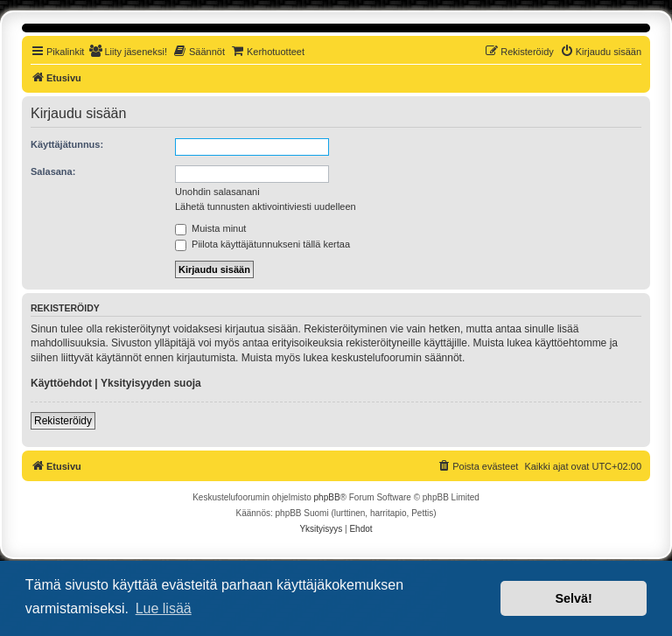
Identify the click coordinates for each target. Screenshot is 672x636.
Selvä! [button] (573, 598)
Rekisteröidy (63, 421)
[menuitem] (128, 52)
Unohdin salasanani (217, 192)
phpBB (327, 497)
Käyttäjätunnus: (67, 144)
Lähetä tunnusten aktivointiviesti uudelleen (266, 206)
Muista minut (210, 228)
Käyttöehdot (61, 383)
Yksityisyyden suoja (151, 383)
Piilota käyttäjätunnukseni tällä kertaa (262, 244)
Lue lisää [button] (164, 608)
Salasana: (53, 171)
